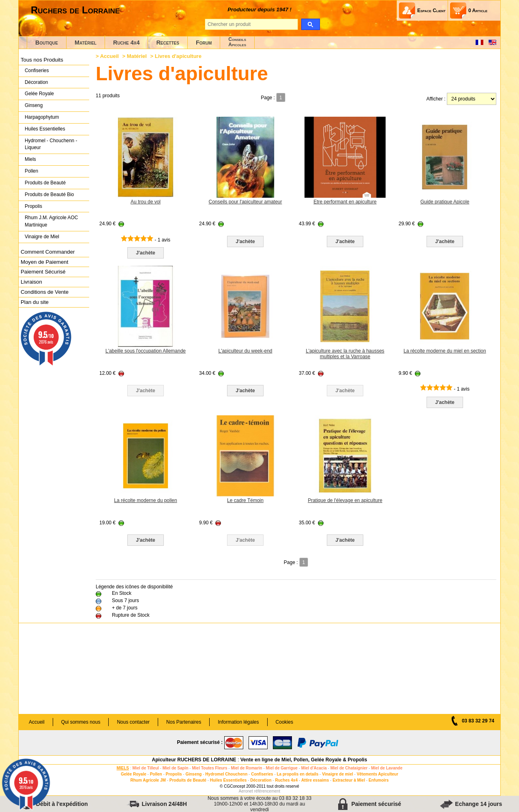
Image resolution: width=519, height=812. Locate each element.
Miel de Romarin (246, 768)
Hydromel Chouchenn (226, 774)
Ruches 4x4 (286, 780)
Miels (30, 159)
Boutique (47, 43)
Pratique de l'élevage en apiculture (345, 500)
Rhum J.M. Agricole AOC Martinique (51, 221)
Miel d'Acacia (314, 768)
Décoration (36, 82)
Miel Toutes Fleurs (209, 768)
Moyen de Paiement (44, 262)
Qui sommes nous (81, 722)
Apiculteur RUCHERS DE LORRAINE (194, 760)
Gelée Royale (39, 94)
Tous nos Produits (42, 60)
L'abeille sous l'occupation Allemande (146, 351)
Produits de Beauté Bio (49, 194)
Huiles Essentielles (45, 129)
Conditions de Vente (45, 292)
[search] (310, 24)
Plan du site (35, 302)
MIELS (123, 768)
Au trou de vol (146, 202)
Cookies (284, 722)
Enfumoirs (379, 780)
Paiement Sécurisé (43, 272)
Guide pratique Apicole (445, 202)
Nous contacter (133, 722)
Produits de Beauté (45, 183)
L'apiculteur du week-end (245, 351)
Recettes (168, 43)
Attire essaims (315, 780)
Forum (204, 43)
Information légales (238, 722)
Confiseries (37, 71)
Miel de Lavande (387, 768)
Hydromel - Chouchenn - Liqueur (51, 144)
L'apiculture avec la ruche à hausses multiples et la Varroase (345, 354)
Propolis (33, 206)
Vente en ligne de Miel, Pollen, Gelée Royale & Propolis (304, 760)
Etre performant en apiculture (345, 202)
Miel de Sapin (176, 768)
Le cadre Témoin (245, 500)
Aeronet (246, 791)
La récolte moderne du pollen (145, 500)
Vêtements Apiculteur (377, 774)
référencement (267, 791)
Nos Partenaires (184, 722)
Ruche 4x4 (126, 43)
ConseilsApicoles (237, 42)
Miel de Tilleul (145, 768)
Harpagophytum (42, 117)
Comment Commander (48, 252)
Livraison (31, 282)
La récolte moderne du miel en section (445, 351)
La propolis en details (298, 774)
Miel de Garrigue (282, 768)
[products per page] (472, 99)
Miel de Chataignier (349, 768)
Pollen (31, 171)
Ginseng (34, 105)
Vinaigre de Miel (42, 237)
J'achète (146, 253)
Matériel (86, 43)
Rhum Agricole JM (148, 780)
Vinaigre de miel (338, 774)
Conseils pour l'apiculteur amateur (245, 202)
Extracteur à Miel (349, 780)
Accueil (109, 56)
